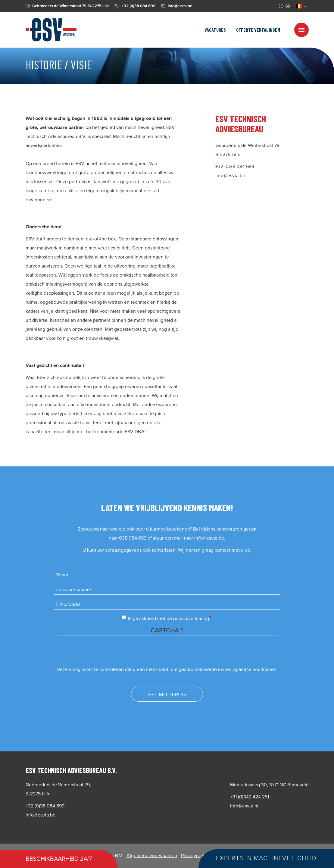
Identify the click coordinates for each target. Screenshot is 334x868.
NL (299, 6)
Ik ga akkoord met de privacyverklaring (165, 618)
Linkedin (288, 6)
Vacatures (215, 30)
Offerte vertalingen (258, 30)
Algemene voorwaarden (152, 856)
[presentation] (102, 653)
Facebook (281, 6)
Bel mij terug (167, 694)
